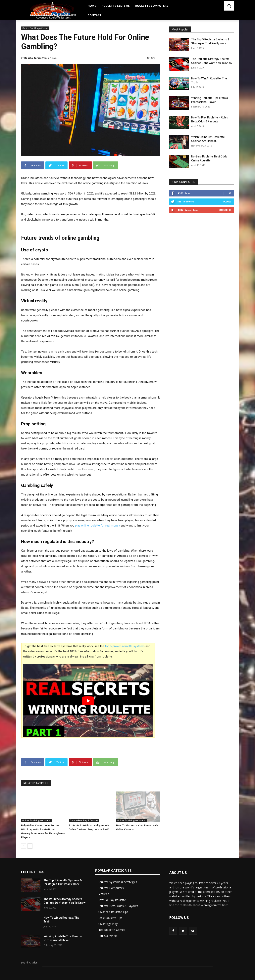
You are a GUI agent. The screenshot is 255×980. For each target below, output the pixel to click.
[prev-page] (24, 846)
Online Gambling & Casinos (35, 28)
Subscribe (225, 210)
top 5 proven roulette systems (125, 646)
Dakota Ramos (33, 58)
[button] (229, 6)
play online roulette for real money (98, 526)
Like (229, 193)
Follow (226, 202)
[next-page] (30, 846)
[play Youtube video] (88, 701)
